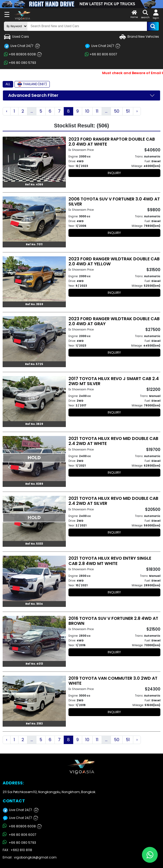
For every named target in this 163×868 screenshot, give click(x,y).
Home (134, 14)
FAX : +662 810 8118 (17, 850)
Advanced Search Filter (33, 95)
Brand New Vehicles (139, 37)
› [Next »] (137, 111)
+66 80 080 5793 (20, 63)
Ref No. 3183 (34, 724)
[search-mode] (16, 26)
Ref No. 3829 (34, 424)
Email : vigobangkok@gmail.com (30, 857)
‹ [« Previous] (7, 111)
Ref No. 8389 (34, 484)
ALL (8, 84)
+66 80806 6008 (23, 55)
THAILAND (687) (32, 84)
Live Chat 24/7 (22, 46)
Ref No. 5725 (34, 364)
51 (128, 111)
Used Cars (16, 37)
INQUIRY (114, 173)
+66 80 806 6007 (101, 54)
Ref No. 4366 (34, 184)
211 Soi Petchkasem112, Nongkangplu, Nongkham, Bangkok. (49, 792)
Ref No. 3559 (34, 304)
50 (117, 111)
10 (87, 111)
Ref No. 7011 (34, 244)
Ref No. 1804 (34, 604)
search (145, 14)
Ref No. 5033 (34, 544)
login (156, 15)
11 (97, 111)
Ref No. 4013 (34, 664)
